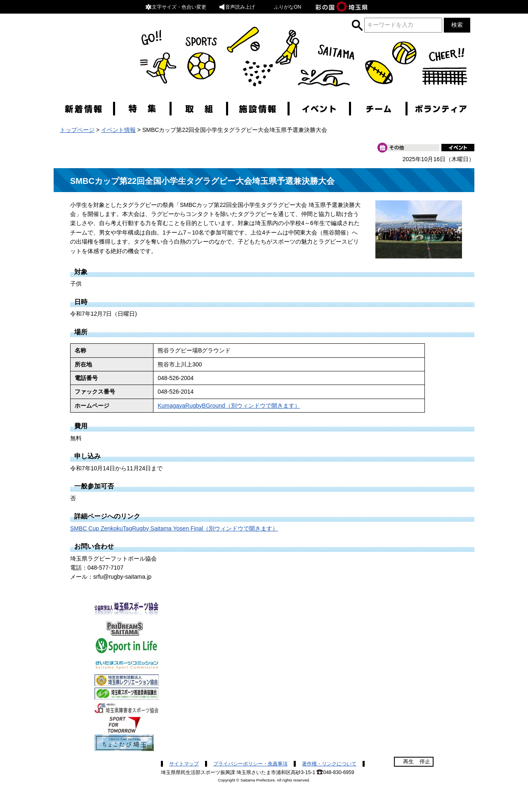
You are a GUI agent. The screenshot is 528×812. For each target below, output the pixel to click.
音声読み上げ (237, 7)
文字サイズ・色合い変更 (176, 7)
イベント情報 (118, 130)
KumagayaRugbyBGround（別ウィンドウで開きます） (229, 406)
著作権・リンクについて (329, 764)
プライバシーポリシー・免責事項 (250, 764)
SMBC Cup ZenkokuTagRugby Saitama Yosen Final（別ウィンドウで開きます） (174, 528)
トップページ (77, 130)
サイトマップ (184, 764)
